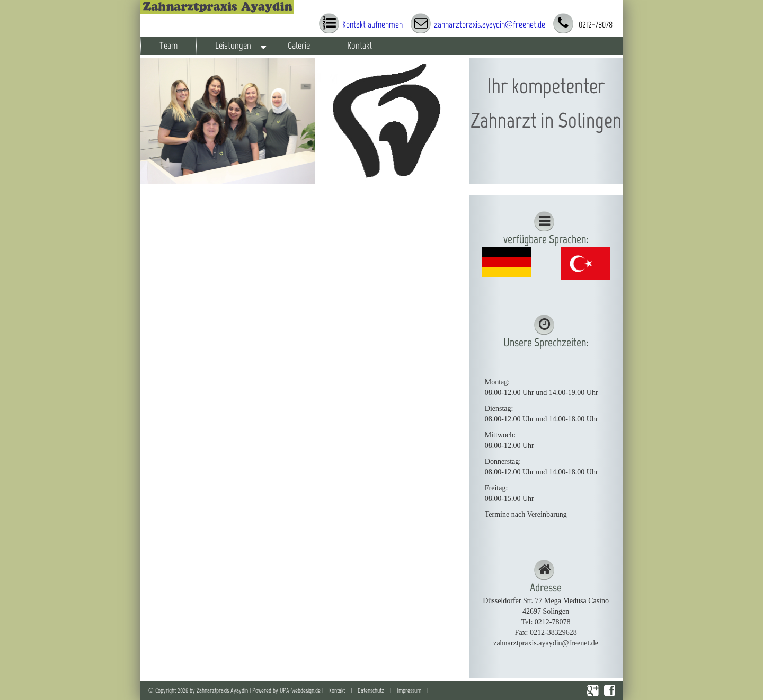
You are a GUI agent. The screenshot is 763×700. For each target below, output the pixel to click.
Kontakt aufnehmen (372, 24)
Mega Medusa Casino (576, 601)
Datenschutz (371, 690)
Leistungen (233, 46)
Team (168, 46)
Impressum (409, 690)
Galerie (299, 46)
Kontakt (360, 46)
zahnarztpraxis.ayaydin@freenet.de (490, 24)
